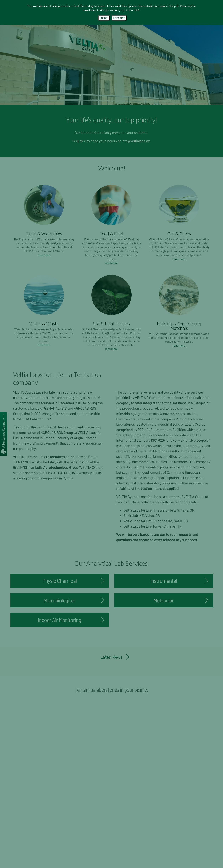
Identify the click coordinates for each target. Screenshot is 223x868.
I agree (104, 18)
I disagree (119, 18)
